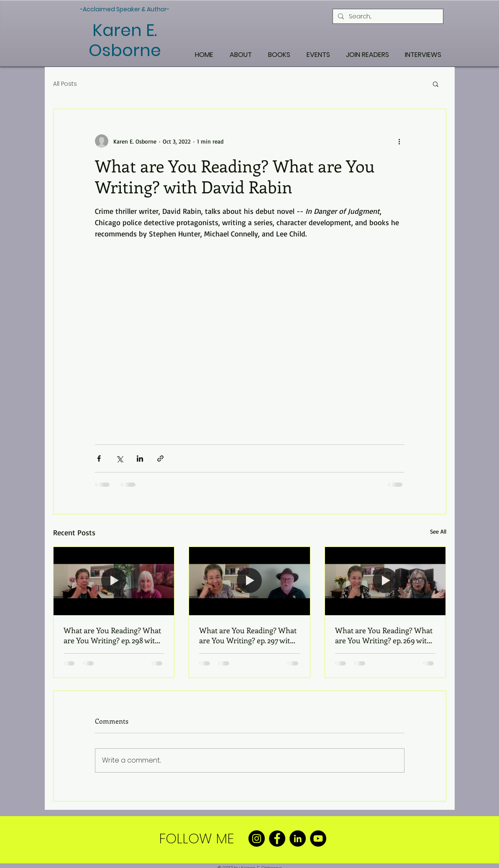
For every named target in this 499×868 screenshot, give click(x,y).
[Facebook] (277, 838)
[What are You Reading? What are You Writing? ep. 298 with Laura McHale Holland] (114, 581)
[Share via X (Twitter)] (119, 458)
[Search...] (387, 16)
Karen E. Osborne (125, 40)
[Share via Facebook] (99, 458)
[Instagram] (257, 838)
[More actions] (399, 141)
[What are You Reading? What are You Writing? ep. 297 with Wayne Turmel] (249, 581)
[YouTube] (318, 838)
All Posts (65, 84)
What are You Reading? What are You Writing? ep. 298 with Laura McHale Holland (112, 635)
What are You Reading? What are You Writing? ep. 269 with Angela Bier (384, 635)
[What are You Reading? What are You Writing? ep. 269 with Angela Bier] (385, 581)
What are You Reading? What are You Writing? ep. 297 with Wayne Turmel (248, 635)
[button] (436, 84)
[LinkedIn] (298, 838)
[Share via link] (160, 458)
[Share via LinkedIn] (140, 458)
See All (438, 531)
